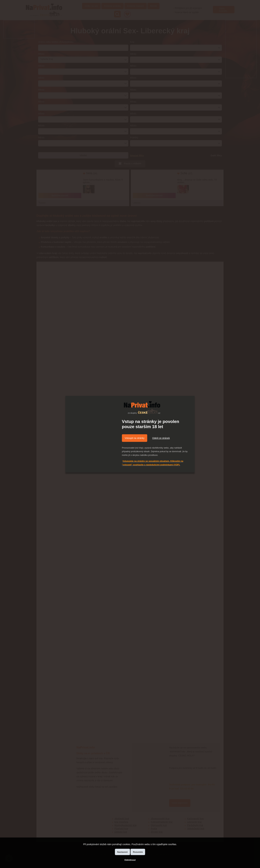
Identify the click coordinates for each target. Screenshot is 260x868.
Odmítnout (130, 860)
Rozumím (138, 852)
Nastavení (122, 852)
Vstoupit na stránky (135, 438)
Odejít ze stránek (161, 438)
